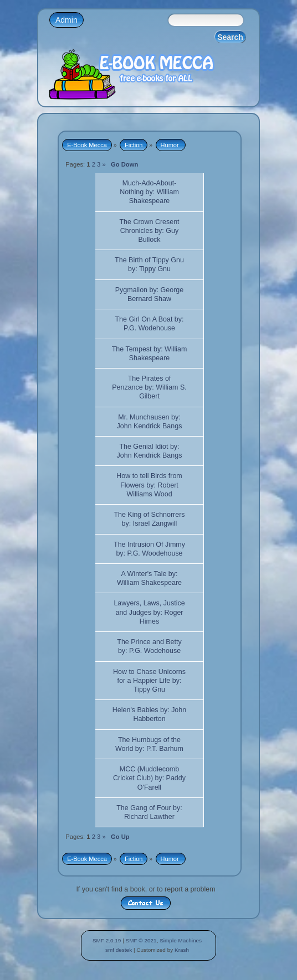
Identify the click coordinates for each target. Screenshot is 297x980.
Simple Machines (181, 940)
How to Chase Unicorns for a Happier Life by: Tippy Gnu (149, 681)
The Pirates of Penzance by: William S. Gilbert (149, 387)
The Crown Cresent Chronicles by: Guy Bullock (149, 231)
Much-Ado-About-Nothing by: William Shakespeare (149, 192)
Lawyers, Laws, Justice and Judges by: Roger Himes (149, 612)
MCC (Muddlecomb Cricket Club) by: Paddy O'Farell (149, 778)
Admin (66, 20)
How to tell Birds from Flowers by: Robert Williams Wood (149, 485)
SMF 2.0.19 (107, 940)
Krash (182, 950)
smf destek (119, 950)
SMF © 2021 (141, 940)
